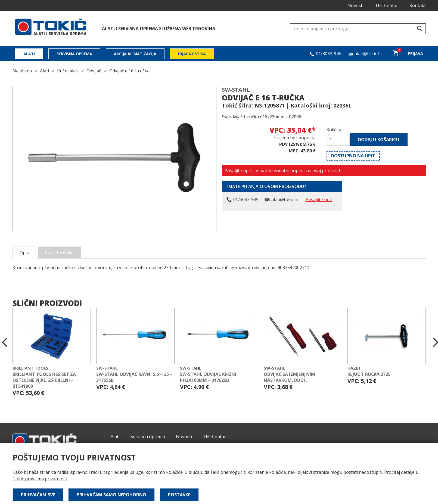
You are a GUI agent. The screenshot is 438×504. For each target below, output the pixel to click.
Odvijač (94, 71)
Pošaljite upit (319, 199)
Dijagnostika (192, 54)
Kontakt (418, 5)
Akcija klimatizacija (135, 54)
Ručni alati (68, 71)
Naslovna (22, 71)
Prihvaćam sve (38, 495)
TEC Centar (386, 5)
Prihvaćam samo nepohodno (111, 495)
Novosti (355, 5)
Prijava (415, 53)
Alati (29, 54)
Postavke (179, 495)
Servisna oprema (74, 54)
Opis (24, 253)
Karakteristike (59, 253)
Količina (335, 130)
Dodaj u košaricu (379, 140)
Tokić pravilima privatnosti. (40, 479)
